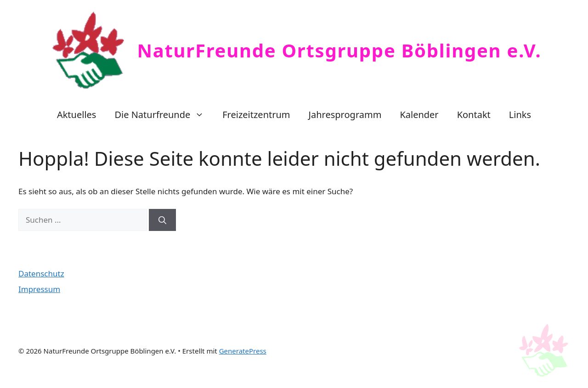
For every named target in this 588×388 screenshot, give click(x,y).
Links (520, 115)
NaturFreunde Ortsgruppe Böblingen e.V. (339, 50)
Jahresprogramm (345, 115)
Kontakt (474, 115)
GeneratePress (243, 351)
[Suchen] (162, 220)
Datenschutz (41, 273)
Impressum (39, 289)
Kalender (419, 115)
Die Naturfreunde (164, 115)
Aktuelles (77, 115)
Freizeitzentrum (256, 115)
